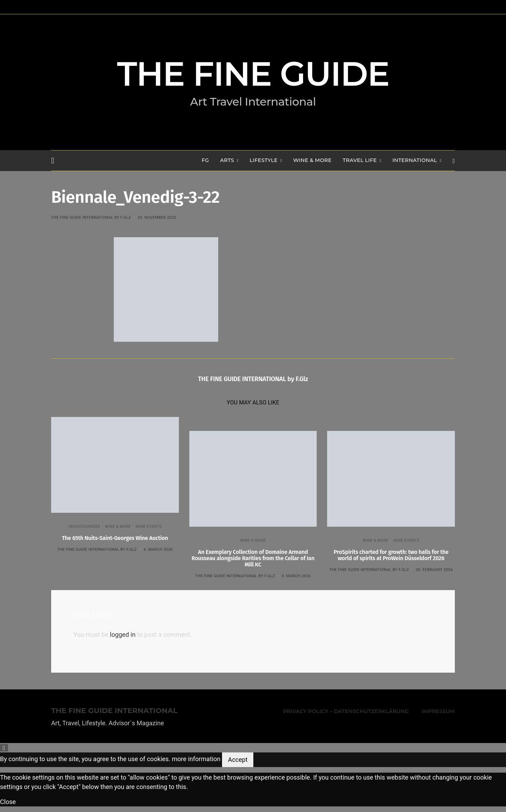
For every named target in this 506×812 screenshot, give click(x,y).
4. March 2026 (158, 550)
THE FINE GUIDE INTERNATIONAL (114, 711)
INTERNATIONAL (414, 160)
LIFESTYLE (263, 160)
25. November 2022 (157, 218)
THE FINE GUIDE (253, 74)
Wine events (149, 527)
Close (8, 802)
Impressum (438, 711)
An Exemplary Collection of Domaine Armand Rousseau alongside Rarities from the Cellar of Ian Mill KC (253, 558)
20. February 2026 (434, 570)
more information (196, 759)
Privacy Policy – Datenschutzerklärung (346, 711)
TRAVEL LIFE (360, 160)
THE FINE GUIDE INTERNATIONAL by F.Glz (91, 218)
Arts (227, 160)
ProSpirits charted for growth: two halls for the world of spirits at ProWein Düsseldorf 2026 (391, 555)
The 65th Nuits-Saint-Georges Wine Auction (115, 538)
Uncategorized (84, 527)
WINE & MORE (312, 160)
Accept (238, 760)
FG (205, 160)
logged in (123, 635)
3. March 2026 (296, 576)
